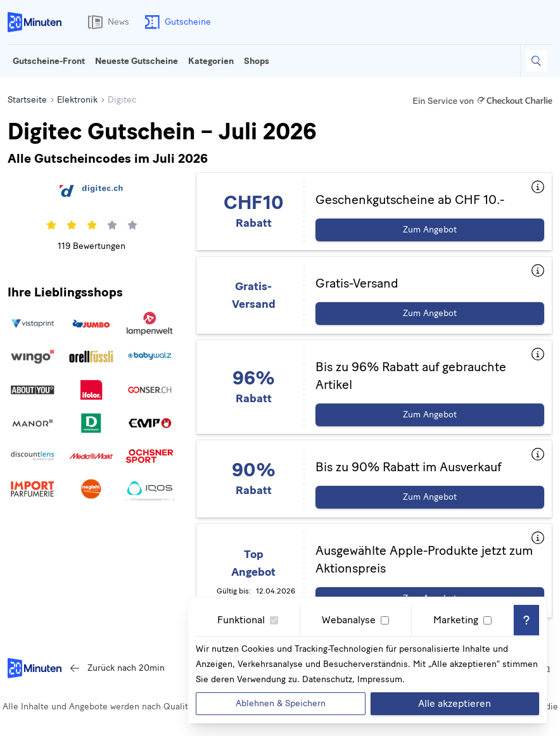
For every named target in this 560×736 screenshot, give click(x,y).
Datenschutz (327, 679)
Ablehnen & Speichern (281, 703)
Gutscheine (175, 22)
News (106, 22)
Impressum (380, 679)
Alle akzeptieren (455, 703)
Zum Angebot (430, 230)
